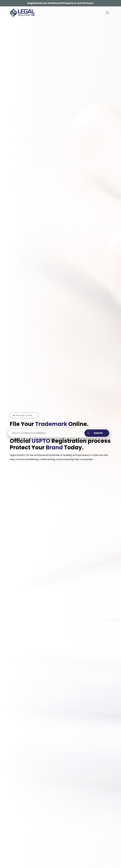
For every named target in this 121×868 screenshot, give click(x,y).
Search (95, 433)
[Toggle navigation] (107, 13)
